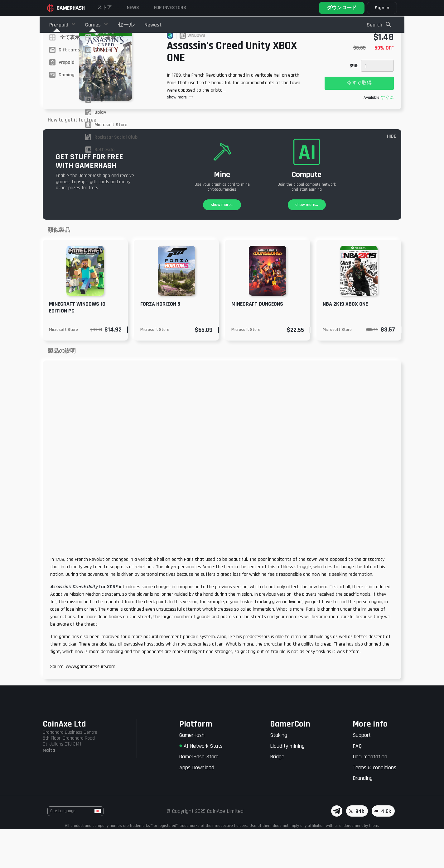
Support (362, 774)
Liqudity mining (287, 785)
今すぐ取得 (359, 122)
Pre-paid (59, 25)
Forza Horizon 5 (160, 343)
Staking (279, 774)
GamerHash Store (199, 796)
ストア (104, 8)
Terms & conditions (374, 806)
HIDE (392, 175)
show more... (222, 244)
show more (180, 136)
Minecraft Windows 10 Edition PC (77, 346)
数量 (354, 105)
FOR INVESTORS (170, 8)
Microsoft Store (63, 369)
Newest (153, 25)
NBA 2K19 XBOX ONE (345, 343)
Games (94, 25)
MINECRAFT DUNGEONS (257, 343)
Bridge (277, 796)
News (133, 8)
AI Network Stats (201, 785)
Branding (363, 817)
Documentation (370, 796)
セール (126, 25)
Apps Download (197, 806)
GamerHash (192, 774)
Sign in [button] (382, 8)
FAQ (357, 785)
